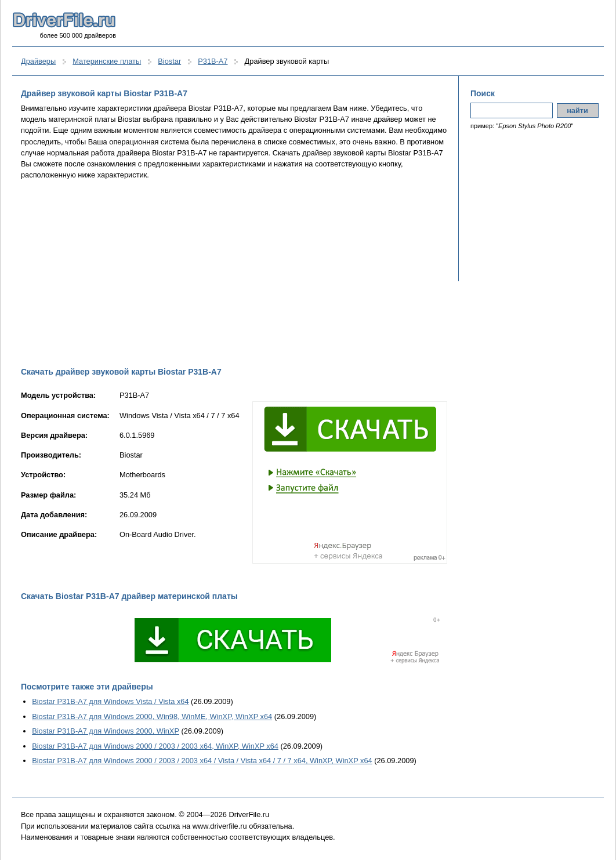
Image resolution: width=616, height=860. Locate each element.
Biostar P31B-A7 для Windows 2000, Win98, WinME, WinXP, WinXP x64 (152, 716)
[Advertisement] (234, 273)
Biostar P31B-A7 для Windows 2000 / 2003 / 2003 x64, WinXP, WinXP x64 (155, 746)
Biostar (169, 61)
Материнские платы (107, 61)
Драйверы (38, 61)
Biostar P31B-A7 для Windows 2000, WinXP (106, 731)
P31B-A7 (213, 61)
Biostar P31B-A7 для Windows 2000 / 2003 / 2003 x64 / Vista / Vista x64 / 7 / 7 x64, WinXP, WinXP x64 (202, 761)
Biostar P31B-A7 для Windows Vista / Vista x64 (110, 701)
